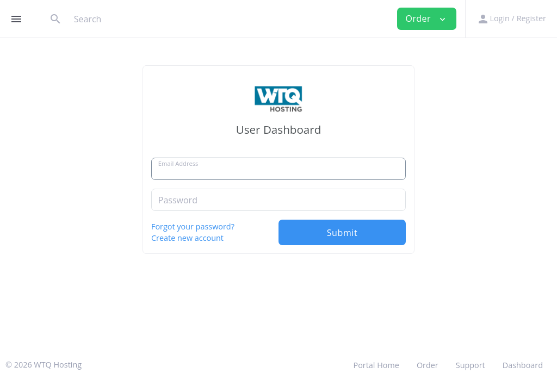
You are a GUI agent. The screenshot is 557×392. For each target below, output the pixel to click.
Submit (342, 233)
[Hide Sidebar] (16, 19)
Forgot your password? (193, 226)
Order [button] (427, 18)
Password (178, 200)
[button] (511, 19)
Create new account (187, 238)
